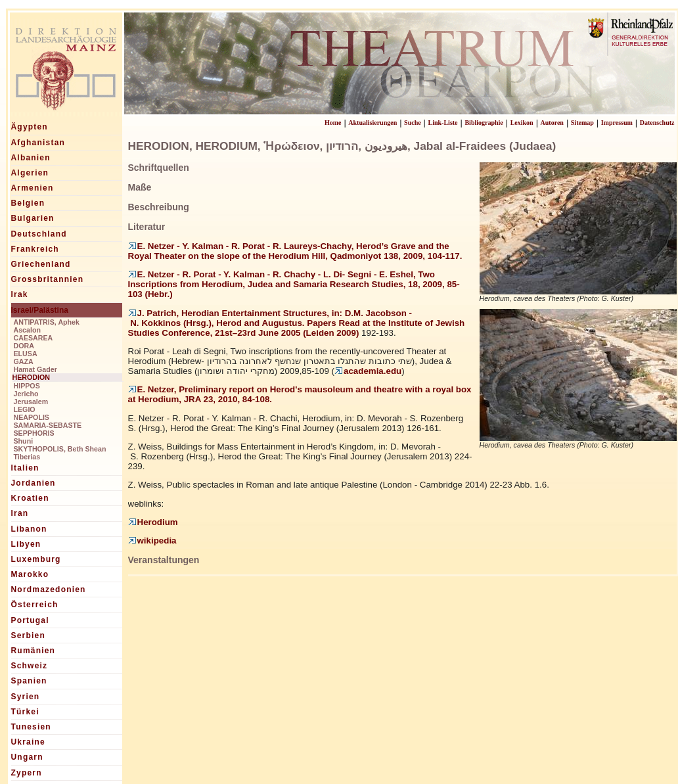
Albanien (31, 158)
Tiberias (27, 457)
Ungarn (27, 757)
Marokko (30, 574)
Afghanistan (38, 143)
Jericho (26, 394)
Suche (413, 123)
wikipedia (152, 541)
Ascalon (27, 330)
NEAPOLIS (32, 417)
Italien (25, 468)
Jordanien (34, 483)
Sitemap (582, 123)
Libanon (29, 529)
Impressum (617, 123)
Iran (20, 513)
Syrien (26, 697)
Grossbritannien (48, 279)
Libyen (26, 544)
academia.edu (368, 371)
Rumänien (34, 651)
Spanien (29, 681)
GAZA (24, 361)
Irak (20, 294)
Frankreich (35, 249)
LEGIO (25, 409)
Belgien (28, 203)
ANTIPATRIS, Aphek (47, 322)
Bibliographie (484, 123)
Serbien (28, 635)
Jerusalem (31, 402)
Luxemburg (36, 559)
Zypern (27, 773)
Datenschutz (657, 123)
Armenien (33, 188)
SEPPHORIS (34, 433)
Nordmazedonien (49, 589)
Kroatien (30, 498)
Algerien (30, 173)
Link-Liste (443, 123)
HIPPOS (27, 386)
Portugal (30, 620)
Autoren (552, 123)
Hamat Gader (35, 369)
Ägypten (30, 127)
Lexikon (522, 123)
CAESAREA (34, 338)
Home (333, 123)
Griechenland (41, 264)
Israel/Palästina (40, 310)
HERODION (31, 377)
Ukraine (28, 742)
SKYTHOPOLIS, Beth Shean (60, 449)
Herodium (153, 522)
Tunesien (31, 727)
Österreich (35, 605)
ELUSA (26, 354)
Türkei (25, 712)
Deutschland (39, 234)
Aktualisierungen (373, 123)
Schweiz (30, 666)
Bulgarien (33, 218)
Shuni (24, 441)
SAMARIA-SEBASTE (48, 425)
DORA (24, 346)
